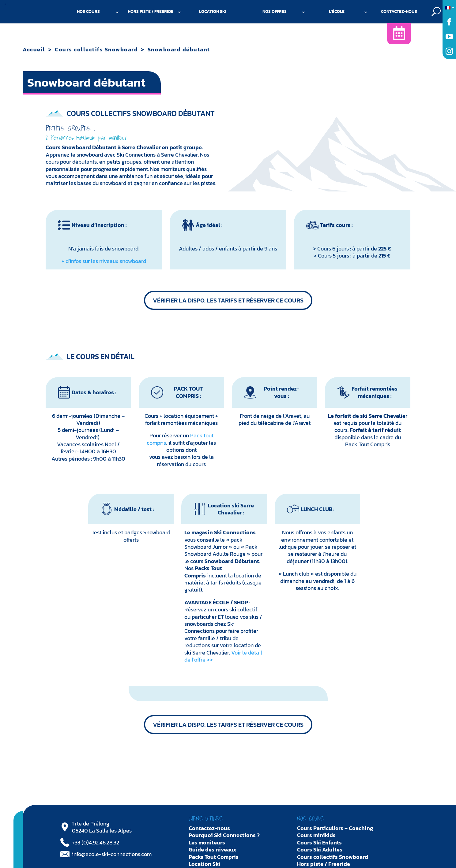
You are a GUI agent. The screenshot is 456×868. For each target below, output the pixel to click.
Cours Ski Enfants (319, 842)
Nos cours (88, 11)
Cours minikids (316, 835)
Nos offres (275, 11)
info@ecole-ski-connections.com (112, 854)
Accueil (34, 49)
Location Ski (213, 11)
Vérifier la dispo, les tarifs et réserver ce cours (228, 300)
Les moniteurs (207, 842)
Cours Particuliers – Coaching (335, 828)
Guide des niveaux (213, 849)
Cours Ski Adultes (320, 849)
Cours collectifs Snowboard (96, 49)
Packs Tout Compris (214, 857)
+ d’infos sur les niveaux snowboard (104, 261)
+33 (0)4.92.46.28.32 (96, 842)
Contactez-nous (399, 11)
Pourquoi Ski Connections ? (224, 835)
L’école (337, 11)
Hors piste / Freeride (151, 11)
